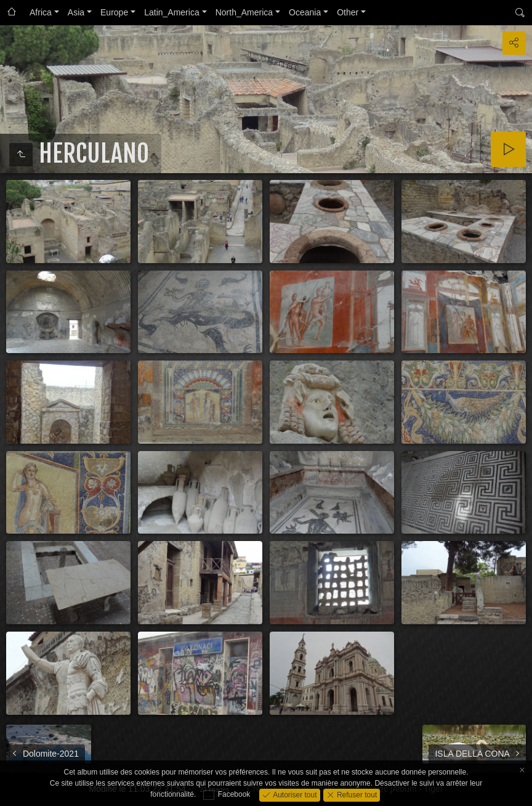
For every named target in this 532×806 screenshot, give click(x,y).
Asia (76, 12)
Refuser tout (356, 794)
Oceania (305, 12)
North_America (244, 12)
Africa (41, 12)
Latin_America (172, 12)
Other (348, 12)
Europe (114, 12)
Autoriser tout (294, 794)
